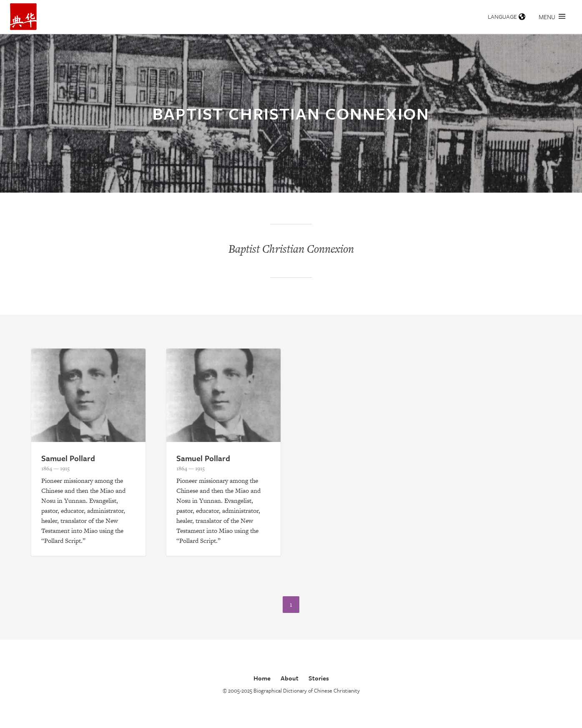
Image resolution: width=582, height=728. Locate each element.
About (290, 678)
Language (507, 16)
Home (262, 678)
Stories (319, 678)
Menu (552, 17)
